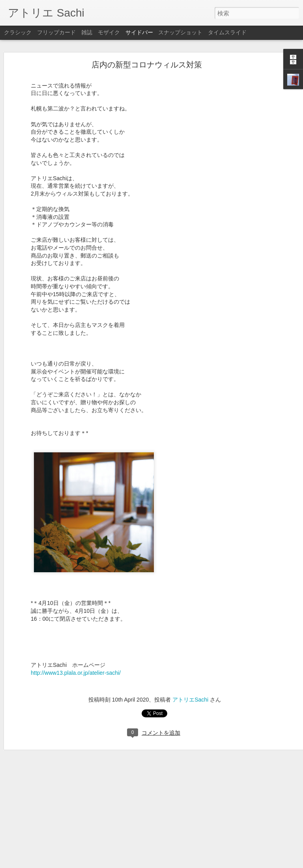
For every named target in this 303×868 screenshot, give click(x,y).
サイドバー (139, 32)
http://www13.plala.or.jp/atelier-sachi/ (76, 673)
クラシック (18, 32)
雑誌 (87, 32)
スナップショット (180, 32)
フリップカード (56, 32)
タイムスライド (227, 32)
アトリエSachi (190, 700)
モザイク (109, 32)
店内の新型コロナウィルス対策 (147, 65)
